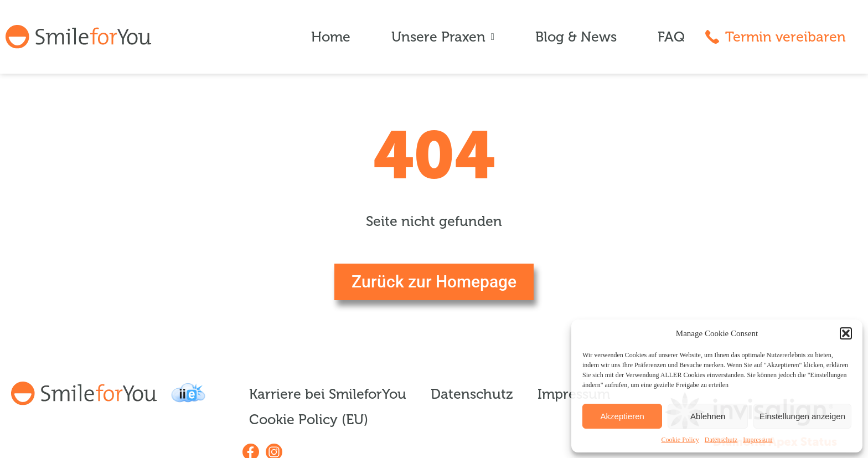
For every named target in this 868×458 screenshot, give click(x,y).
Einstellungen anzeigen (802, 416)
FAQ (671, 37)
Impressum (758, 440)
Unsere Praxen (443, 37)
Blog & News (576, 37)
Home (331, 37)
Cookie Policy (680, 440)
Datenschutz (721, 440)
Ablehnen (708, 416)
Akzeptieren (622, 416)
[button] (846, 333)
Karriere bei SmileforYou (328, 394)
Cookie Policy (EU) (309, 420)
